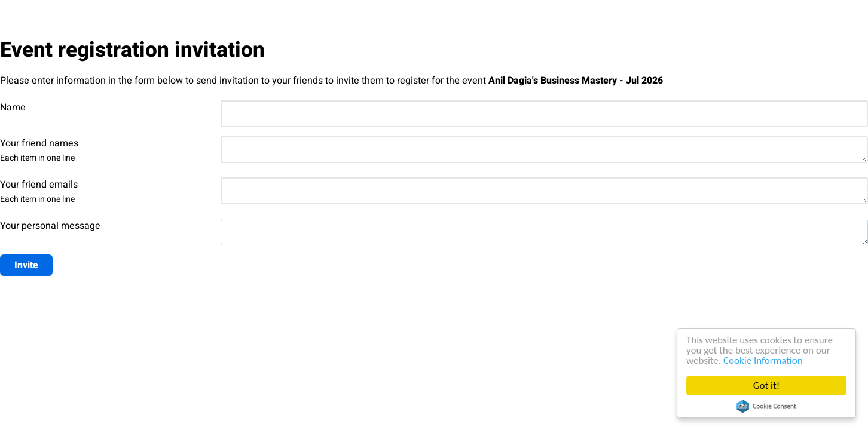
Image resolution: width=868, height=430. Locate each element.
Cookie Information (763, 360)
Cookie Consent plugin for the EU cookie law (766, 406)
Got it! (766, 386)
